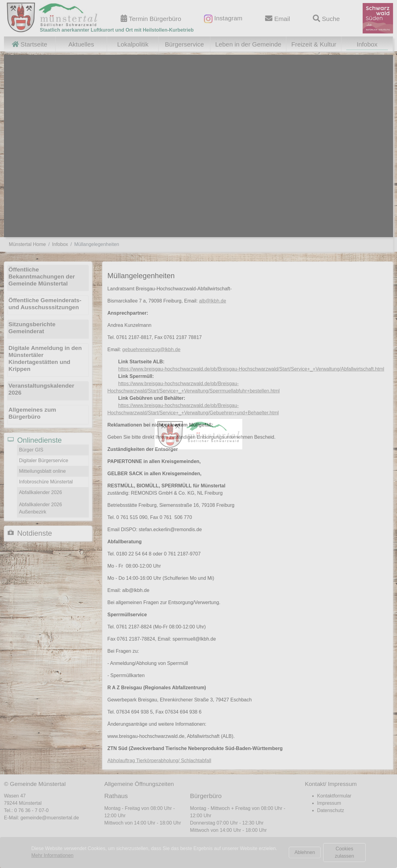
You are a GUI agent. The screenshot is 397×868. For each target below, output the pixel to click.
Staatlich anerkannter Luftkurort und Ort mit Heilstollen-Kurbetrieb (117, 30)
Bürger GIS (31, 450)
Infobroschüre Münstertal (46, 482)
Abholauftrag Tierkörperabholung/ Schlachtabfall (159, 761)
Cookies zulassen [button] (344, 852)
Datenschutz (331, 810)
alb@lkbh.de (213, 301)
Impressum (329, 803)
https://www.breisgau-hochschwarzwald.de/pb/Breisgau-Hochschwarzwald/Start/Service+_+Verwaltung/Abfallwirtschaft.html (251, 369)
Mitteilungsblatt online (42, 471)
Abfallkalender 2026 (40, 492)
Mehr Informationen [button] (52, 855)
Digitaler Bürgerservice (43, 460)
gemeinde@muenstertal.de (50, 818)
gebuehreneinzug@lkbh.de (151, 349)
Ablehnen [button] (305, 852)
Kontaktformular (334, 796)
